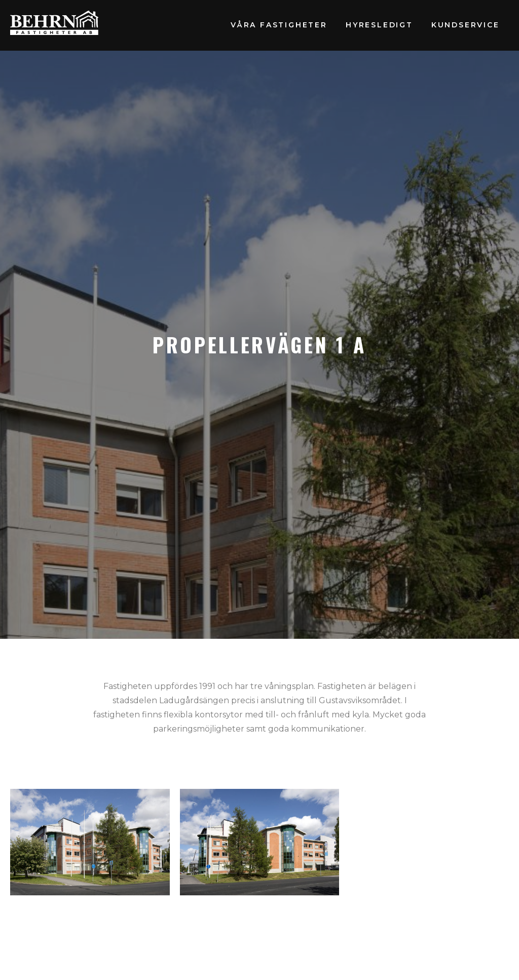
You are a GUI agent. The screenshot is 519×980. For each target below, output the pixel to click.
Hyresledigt (379, 25)
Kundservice (466, 25)
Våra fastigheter (279, 25)
